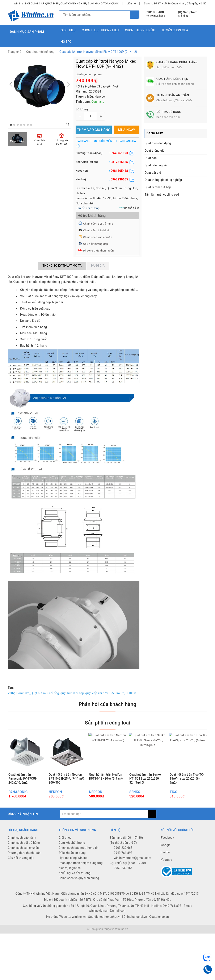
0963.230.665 (123, 868)
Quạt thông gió (155, 151)
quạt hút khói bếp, (73, 693)
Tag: (11, 688)
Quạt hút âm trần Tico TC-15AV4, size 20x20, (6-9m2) (187, 779)
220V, (11, 693)
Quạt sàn (151, 158)
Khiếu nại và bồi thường (75, 873)
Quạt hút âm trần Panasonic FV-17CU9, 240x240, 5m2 (23, 779)
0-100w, (131, 693)
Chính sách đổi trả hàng (98, 224)
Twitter (166, 852)
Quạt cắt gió (153, 173)
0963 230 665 (123, 848)
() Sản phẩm (188, 14)
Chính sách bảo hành (96, 230)
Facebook (167, 838)
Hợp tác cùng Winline (73, 858)
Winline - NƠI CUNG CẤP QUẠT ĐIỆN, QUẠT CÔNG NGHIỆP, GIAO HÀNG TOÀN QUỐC (66, 3)
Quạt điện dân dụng (158, 143)
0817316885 (119, 162)
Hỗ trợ (66, 42)
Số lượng (82, 109)
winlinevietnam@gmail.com (132, 858)
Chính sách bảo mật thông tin (79, 848)
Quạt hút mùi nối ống (40, 52)
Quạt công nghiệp (157, 165)
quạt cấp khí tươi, (97, 693)
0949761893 (119, 153)
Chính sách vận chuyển (98, 237)
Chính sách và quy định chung (79, 878)
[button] (11, 125)
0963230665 (119, 179)
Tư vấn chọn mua (175, 30)
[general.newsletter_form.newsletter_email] (104, 814)
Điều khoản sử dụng (72, 853)
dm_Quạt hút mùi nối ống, (42, 693)
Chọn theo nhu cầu (140, 30)
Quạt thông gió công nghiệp (163, 180)
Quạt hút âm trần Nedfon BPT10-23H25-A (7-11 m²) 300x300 (66, 779)
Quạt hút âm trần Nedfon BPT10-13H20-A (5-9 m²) (106, 777)
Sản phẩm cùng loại (107, 723)
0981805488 (155, 12)
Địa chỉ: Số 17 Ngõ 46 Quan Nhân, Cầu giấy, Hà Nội (175, 3)
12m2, (20, 693)
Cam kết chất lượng (72, 843)
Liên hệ (131, 3)
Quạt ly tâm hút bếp (158, 187)
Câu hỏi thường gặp (96, 244)
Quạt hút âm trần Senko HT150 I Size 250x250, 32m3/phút (145, 779)
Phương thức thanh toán (98, 251)
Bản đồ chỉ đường (88, 208)
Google (166, 845)
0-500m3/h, (117, 693)
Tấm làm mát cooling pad (162, 195)
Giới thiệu (68, 30)
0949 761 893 (123, 853)
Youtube (166, 860)
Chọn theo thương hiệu (100, 30)
